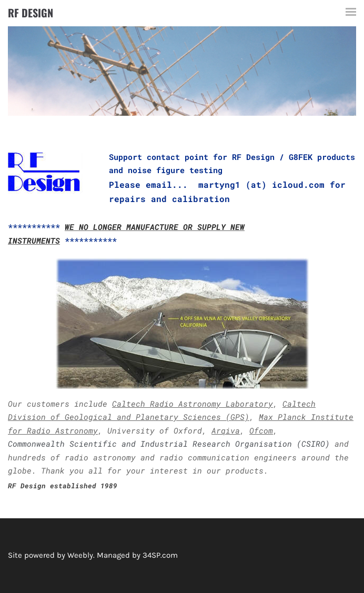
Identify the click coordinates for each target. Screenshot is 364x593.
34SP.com (160, 555)
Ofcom (261, 430)
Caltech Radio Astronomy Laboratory (193, 404)
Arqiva (226, 430)
